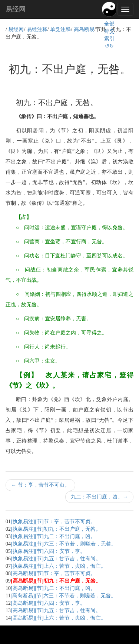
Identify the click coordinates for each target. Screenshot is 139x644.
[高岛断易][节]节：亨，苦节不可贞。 (53, 573)
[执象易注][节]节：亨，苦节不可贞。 (53, 522)
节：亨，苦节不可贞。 (40, 485)
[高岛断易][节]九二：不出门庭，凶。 (53, 588)
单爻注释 (60, 29)
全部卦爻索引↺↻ (109, 35)
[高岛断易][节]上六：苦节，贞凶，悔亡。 (58, 618)
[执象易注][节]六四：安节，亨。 (48, 551)
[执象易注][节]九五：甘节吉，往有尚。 (56, 559)
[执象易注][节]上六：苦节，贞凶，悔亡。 (58, 566)
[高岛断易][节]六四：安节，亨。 (48, 603)
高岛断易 (84, 29)
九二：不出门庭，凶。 (99, 497)
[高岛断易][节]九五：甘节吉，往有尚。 (56, 610)
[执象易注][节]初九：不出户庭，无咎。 (56, 529)
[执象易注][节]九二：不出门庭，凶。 (53, 536)
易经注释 (37, 29)
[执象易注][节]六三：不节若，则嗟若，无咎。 (64, 544)
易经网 (16, 9)
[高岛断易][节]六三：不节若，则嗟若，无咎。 (63, 596)
